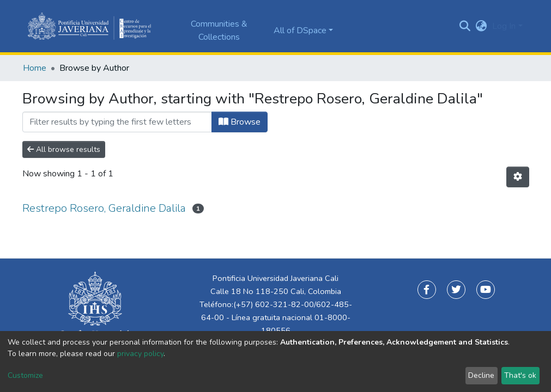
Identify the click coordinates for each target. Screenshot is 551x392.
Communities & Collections (219, 30)
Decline (481, 375)
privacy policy (140, 354)
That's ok (520, 375)
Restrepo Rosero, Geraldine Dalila (104, 208)
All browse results (64, 149)
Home (35, 68)
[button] (481, 26)
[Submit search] (465, 26)
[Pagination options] (518, 177)
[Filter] (117, 122)
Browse (240, 122)
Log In (504, 26)
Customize (25, 375)
